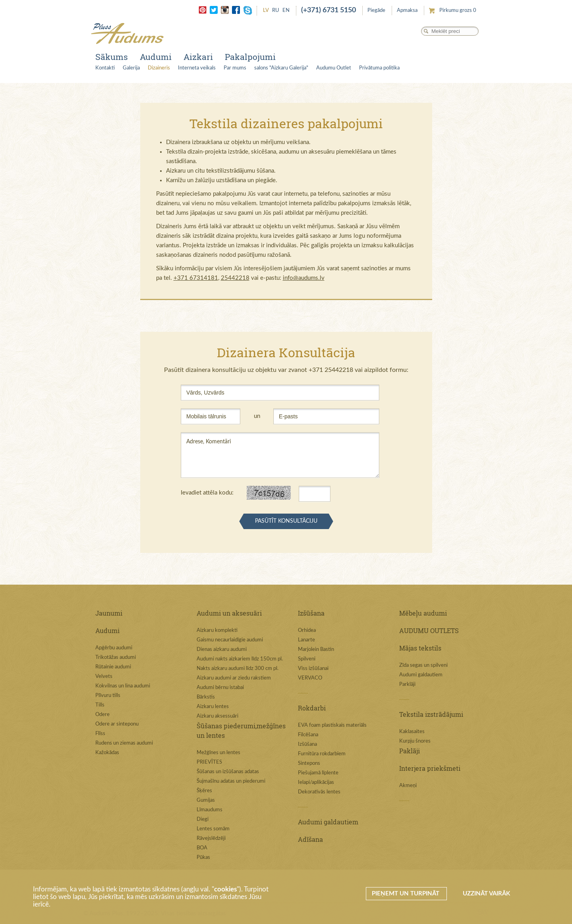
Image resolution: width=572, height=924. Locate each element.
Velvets (104, 677)
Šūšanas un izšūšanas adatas (228, 772)
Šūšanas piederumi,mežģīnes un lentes (241, 731)
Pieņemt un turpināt (406, 894)
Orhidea (307, 630)
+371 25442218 (331, 370)
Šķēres (204, 791)
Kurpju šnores (415, 741)
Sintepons (309, 763)
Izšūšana (311, 613)
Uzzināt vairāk (486, 894)
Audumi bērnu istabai (220, 688)
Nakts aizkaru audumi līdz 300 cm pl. (238, 669)
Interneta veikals (197, 68)
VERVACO (310, 678)
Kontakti (105, 68)
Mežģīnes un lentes (218, 753)
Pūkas (203, 858)
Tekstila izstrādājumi (431, 714)
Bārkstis (206, 697)
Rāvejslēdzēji (211, 838)
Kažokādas (107, 753)
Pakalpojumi (250, 57)
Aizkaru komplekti (217, 630)
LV (266, 11)
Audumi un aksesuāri (229, 613)
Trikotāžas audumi (116, 657)
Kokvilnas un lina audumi (123, 686)
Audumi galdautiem (328, 822)
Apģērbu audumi (114, 648)
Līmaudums (210, 810)
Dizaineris (159, 68)
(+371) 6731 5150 (329, 10)
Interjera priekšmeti (430, 768)
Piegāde (376, 11)
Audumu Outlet (334, 68)
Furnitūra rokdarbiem (322, 754)
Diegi (203, 819)
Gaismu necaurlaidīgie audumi (230, 640)
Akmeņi (408, 786)
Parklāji (407, 684)
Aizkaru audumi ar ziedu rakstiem (234, 678)
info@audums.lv (304, 278)
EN (286, 11)
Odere (102, 715)
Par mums (235, 68)
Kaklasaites (412, 732)
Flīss (100, 734)
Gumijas (206, 800)
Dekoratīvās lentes (319, 792)
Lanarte (306, 640)
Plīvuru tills (108, 696)
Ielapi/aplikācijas (316, 783)
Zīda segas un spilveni (423, 665)
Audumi (156, 57)
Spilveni (307, 659)
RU (276, 11)
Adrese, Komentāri (280, 455)
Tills (100, 705)
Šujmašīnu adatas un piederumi (231, 781)
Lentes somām (213, 829)
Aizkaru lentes (213, 707)
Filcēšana (308, 735)
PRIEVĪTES (209, 762)
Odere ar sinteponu (117, 724)
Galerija (131, 68)
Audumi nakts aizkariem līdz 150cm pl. (240, 659)
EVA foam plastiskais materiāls (332, 725)
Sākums (112, 57)
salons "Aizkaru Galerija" (281, 68)
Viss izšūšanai (313, 669)
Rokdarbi (312, 708)
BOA (202, 848)
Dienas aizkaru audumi (222, 650)
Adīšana (310, 839)
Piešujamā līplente (318, 773)
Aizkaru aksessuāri (217, 716)
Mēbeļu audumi (423, 613)
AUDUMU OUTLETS (429, 630)
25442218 (235, 278)
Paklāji (410, 751)
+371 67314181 (196, 278)
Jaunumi (109, 613)
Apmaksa (407, 11)
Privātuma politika (379, 68)
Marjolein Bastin (316, 650)
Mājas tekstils (420, 648)
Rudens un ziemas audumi (124, 743)
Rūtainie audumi (113, 667)
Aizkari (198, 57)
